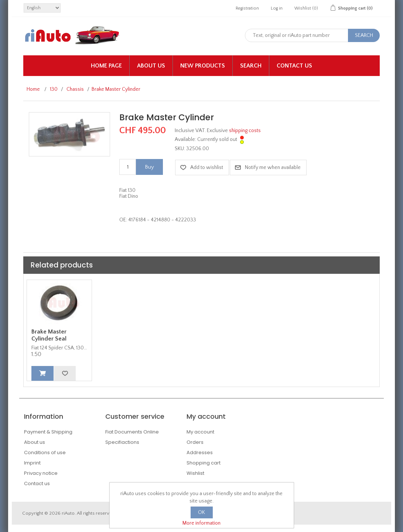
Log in (277, 8)
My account (200, 432)
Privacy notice (41, 473)
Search (251, 66)
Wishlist (195, 473)
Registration (247, 8)
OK (201, 512)
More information (201, 523)
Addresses (200, 452)
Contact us (294, 66)
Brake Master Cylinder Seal (49, 335)
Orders (195, 442)
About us (151, 66)
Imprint (32, 463)
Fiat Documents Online (132, 432)
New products (203, 66)
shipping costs (245, 131)
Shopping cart (204, 463)
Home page (106, 66)
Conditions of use (45, 452)
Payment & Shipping (48, 432)
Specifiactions (122, 442)
